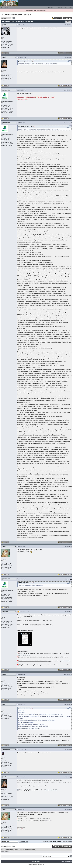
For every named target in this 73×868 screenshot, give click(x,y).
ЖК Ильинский (4, 8)
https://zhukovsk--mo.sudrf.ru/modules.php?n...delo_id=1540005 (35, 621)
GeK (5, 57)
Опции (68, 22)
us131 (5, 547)
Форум (30, 865)
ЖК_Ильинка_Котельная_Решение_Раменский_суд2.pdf (35, 661)
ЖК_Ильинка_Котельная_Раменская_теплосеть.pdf (34, 665)
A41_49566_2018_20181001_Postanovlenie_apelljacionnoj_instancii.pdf (39, 653)
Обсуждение (19, 15)
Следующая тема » (67, 842)
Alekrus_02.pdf (23, 821)
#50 (71, 750)
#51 (71, 777)
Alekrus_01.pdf (23, 819)
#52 (71, 810)
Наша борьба (27, 15)
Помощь (70, 8)
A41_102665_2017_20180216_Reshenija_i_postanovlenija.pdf (36, 657)
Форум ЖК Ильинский (8, 15)
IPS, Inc (42, 865)
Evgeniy (6, 612)
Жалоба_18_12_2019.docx (27, 790)
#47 (71, 612)
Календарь (51, 8)
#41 (71, 25)
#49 (71, 704)
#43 (71, 90)
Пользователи (59, 8)
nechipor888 (7, 750)
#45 (71, 547)
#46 (71, 579)
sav (4, 704)
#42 (71, 57)
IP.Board (34, 865)
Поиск (65, 8)
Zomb (5, 25)
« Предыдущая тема (47, 842)
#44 (71, 123)
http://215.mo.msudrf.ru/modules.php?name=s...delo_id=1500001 (35, 625)
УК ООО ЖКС (7, 90)
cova (5, 674)
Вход (38, 11)
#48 (71, 674)
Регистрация (43, 11)
